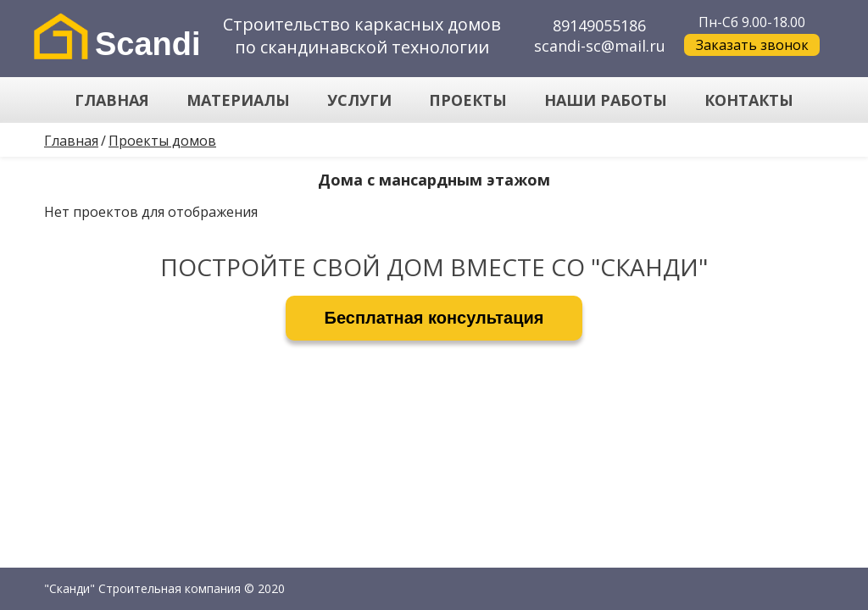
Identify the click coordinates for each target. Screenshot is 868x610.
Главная (71, 141)
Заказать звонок (752, 45)
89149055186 (599, 25)
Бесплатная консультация (434, 318)
